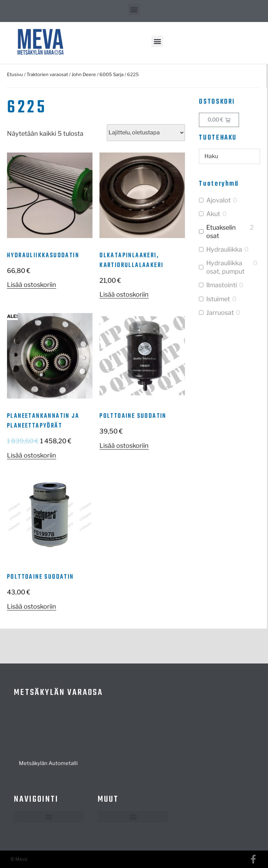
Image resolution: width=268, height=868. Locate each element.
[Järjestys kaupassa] (146, 133)
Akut (213, 214)
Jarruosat (220, 313)
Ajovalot (218, 200)
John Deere (84, 74)
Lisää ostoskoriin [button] (32, 285)
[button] (134, 9)
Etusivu (15, 74)
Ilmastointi (222, 285)
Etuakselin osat (221, 231)
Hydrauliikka (224, 249)
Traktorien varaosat (47, 74)
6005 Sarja (111, 74)
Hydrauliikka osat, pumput (225, 267)
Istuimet (218, 299)
